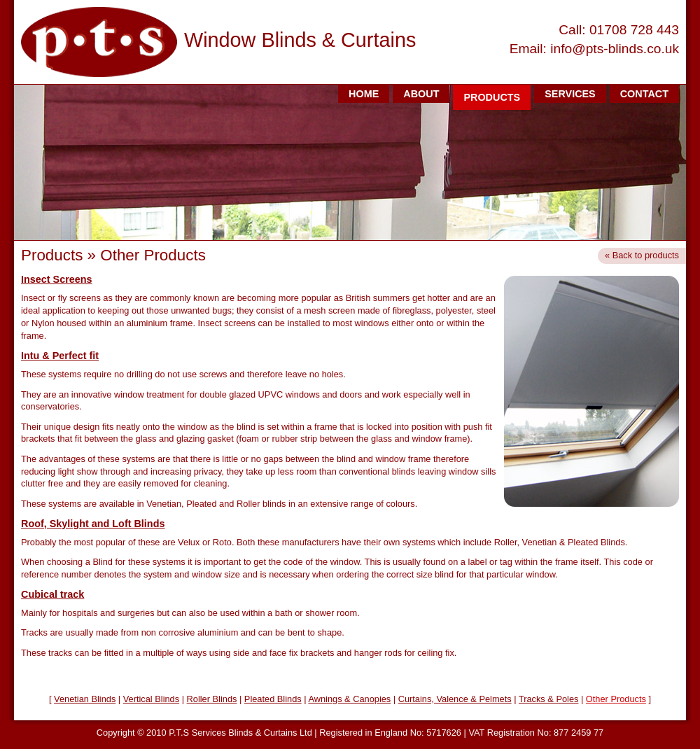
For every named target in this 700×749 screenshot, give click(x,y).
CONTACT (644, 94)
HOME (364, 94)
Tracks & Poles (549, 699)
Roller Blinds (212, 699)
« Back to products (642, 255)
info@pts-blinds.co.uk (615, 49)
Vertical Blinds (151, 699)
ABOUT (421, 94)
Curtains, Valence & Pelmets (455, 699)
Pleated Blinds (273, 699)
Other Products (616, 699)
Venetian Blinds (85, 699)
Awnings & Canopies (349, 699)
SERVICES (570, 94)
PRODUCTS (492, 97)
